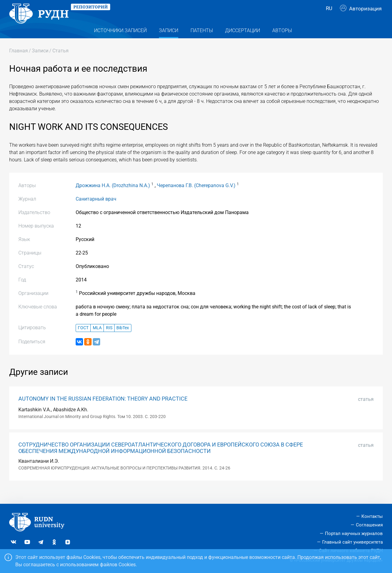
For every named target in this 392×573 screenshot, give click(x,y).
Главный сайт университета (352, 542)
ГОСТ (83, 339)
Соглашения (369, 525)
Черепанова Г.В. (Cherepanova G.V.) (196, 196)
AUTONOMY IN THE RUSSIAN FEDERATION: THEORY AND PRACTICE (103, 409)
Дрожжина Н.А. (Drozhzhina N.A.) (113, 196)
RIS (109, 339)
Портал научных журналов (354, 533)
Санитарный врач (96, 210)
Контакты (372, 516)
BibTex (123, 339)
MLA (97, 339)
